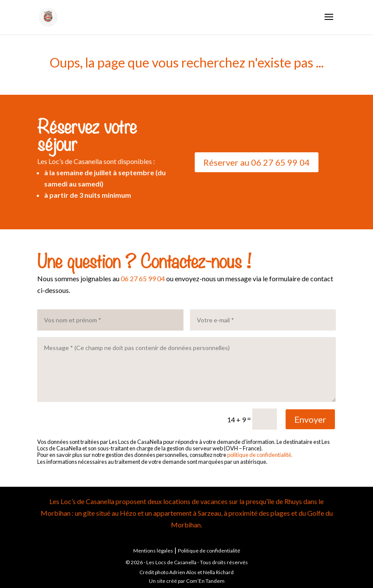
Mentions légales (153, 551)
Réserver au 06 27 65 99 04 (257, 162)
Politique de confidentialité (209, 551)
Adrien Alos (183, 572)
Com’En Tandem (205, 581)
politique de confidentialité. (260, 455)
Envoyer (310, 419)
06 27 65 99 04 (143, 278)
